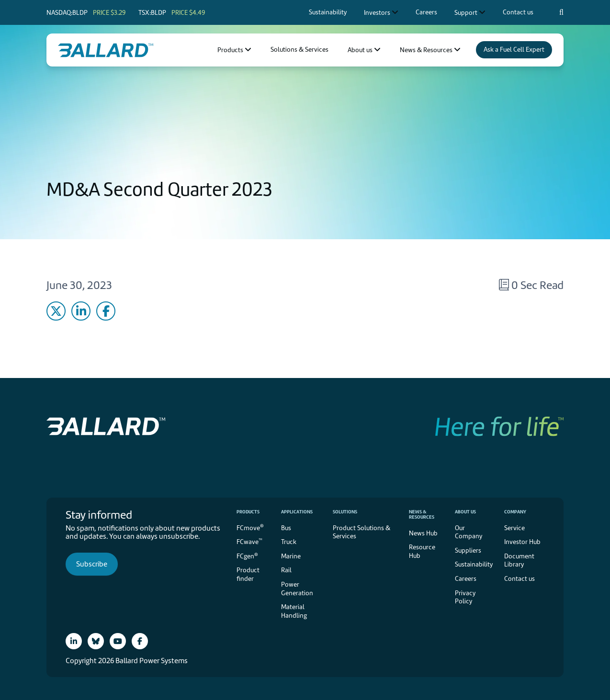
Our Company (469, 532)
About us (465, 512)
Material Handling (294, 611)
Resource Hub (422, 551)
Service (514, 528)
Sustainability (474, 564)
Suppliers (468, 550)
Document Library (519, 561)
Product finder (248, 574)
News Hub (423, 533)
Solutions (345, 512)
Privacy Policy (465, 597)
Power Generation (297, 589)
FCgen (247, 556)
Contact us (520, 579)
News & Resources (422, 514)
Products (248, 512)
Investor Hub (522, 542)
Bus (286, 528)
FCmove (250, 527)
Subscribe (92, 564)
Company (515, 512)
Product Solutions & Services (361, 532)
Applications (297, 512)
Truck (289, 542)
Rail (286, 570)
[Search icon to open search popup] (561, 12)
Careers (466, 579)
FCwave (249, 541)
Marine (291, 556)
